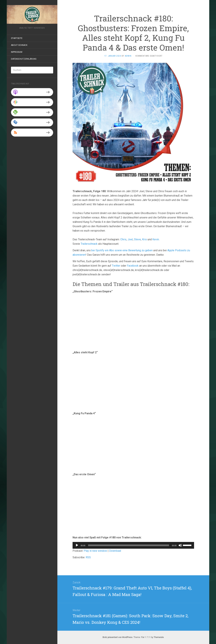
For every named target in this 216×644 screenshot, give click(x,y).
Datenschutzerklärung (24, 59)
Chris (123, 239)
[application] (133, 545)
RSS (88, 557)
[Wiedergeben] (77, 545)
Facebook (133, 266)
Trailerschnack (89, 244)
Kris (144, 239)
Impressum (17, 52)
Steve (137, 239)
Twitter (116, 266)
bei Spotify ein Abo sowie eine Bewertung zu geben (122, 250)
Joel (130, 239)
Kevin (156, 239)
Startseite (17, 38)
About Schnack (19, 45)
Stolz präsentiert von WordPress (117, 637)
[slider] (129, 545)
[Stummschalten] (180, 545)
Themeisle (159, 637)
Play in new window (95, 551)
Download (115, 551)
